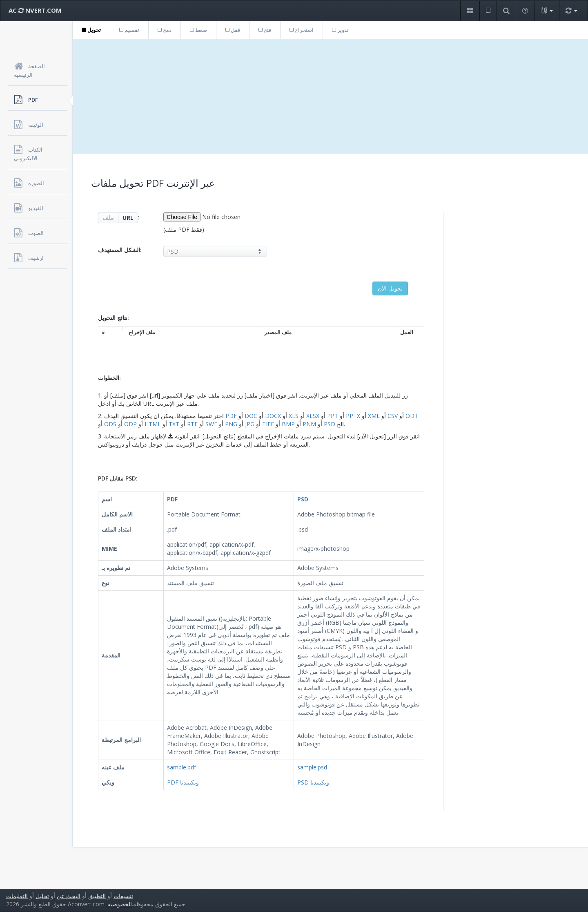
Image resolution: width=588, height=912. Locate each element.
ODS (110, 424)
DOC (251, 416)
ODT (412, 416)
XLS (294, 416)
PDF (231, 416)
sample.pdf (182, 767)
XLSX (313, 416)
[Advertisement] (330, 96)
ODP (130, 424)
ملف (108, 218)
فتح (265, 30)
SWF (211, 424)
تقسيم (129, 30)
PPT (333, 416)
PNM (309, 424)
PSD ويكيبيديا (313, 782)
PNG (231, 424)
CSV (393, 416)
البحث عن (69, 896)
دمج (165, 30)
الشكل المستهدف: (120, 250)
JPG (250, 424)
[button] (470, 11)
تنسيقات (123, 896)
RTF (192, 424)
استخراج (302, 30)
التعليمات (17, 896)
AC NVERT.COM (35, 10)
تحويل (91, 30)
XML (374, 416)
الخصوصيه (120, 904)
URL (128, 218)
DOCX (273, 416)
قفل (233, 30)
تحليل (42, 896)
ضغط (198, 30)
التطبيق (97, 896)
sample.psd (312, 767)
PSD (330, 424)
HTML (153, 424)
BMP (288, 424)
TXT (174, 424)
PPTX (353, 416)
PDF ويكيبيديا (183, 782)
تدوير (340, 30)
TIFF (268, 424)
